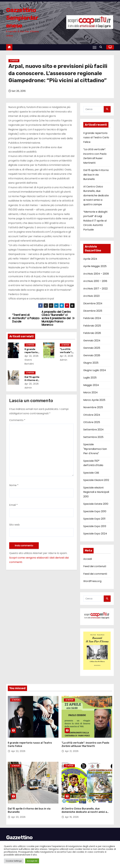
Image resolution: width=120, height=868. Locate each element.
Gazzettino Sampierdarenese (22, 18)
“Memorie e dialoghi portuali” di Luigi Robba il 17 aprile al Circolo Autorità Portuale (95, 221)
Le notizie (14, 61)
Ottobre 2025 (92, 422)
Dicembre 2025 (93, 311)
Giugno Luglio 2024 (95, 370)
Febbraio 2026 (92, 333)
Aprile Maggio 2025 (95, 266)
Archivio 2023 (91, 296)
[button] (102, 47)
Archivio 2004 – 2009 (96, 274)
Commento (17, 420)
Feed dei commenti (95, 574)
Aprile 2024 (90, 259)
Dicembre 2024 (93, 303)
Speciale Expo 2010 (95, 511)
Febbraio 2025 (92, 326)
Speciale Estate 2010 (96, 504)
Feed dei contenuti (95, 566)
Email (13, 505)
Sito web (14, 525)
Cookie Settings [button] (14, 861)
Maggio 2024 (91, 385)
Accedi (87, 559)
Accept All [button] (32, 861)
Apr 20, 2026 (32, 384)
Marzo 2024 (90, 392)
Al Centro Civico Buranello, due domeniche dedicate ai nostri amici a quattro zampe (96, 195)
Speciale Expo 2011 (94, 519)
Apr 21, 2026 (67, 356)
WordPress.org (92, 581)
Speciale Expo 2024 (95, 534)
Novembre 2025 (93, 407)
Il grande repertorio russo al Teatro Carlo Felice (96, 138)
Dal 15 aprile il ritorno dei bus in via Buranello (96, 175)
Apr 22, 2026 (32, 356)
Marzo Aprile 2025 (94, 400)
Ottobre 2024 (92, 415)
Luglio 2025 (90, 378)
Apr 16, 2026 (72, 812)
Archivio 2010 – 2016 (95, 281)
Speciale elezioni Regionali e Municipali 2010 (96, 492)
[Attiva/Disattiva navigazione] (94, 47)
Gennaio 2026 (92, 355)
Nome (14, 485)
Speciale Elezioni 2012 (96, 480)
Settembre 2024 (93, 430)
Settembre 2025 (93, 437)
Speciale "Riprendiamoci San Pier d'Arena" (95, 449)
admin (30, 388)
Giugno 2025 (91, 363)
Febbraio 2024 (92, 318)
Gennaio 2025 (92, 348)
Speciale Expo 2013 (95, 526)
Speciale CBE (91, 473)
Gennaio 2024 (92, 341)
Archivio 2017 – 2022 (95, 289)
